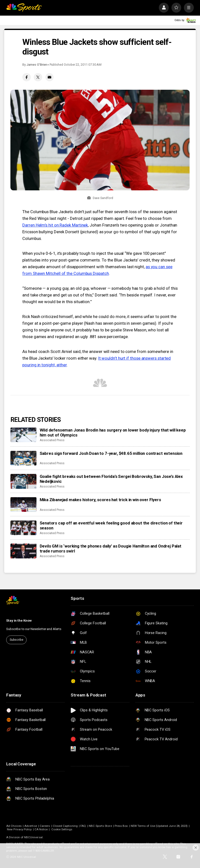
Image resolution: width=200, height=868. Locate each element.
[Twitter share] (38, 77)
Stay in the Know (19, 620)
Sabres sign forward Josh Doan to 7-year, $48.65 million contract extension (111, 453)
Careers (45, 826)
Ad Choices (14, 826)
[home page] (24, 8)
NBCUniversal (33, 837)
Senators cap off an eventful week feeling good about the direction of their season (111, 525)
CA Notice (41, 829)
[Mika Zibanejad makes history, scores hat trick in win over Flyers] (23, 505)
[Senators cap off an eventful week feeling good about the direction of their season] (23, 528)
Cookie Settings (62, 829)
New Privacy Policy (19, 829)
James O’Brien (37, 65)
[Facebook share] (27, 77)
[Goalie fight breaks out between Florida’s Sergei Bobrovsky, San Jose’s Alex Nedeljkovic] (23, 481)
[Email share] (50, 77)
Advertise (31, 826)
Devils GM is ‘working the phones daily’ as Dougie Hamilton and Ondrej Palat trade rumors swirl (111, 549)
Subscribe (17, 640)
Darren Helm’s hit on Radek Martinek (55, 225)
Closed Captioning (65, 826)
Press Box (121, 826)
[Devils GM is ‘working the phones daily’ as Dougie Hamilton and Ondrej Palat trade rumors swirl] (23, 551)
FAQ (83, 826)
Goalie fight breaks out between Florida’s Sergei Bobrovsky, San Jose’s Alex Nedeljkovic (111, 479)
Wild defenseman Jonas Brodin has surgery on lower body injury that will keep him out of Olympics (113, 433)
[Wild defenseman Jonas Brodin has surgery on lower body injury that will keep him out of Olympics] (23, 435)
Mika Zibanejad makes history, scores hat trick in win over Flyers (100, 500)
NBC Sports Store (100, 826)
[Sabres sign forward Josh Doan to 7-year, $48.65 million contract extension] (23, 458)
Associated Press (52, 440)
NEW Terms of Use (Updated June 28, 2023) (159, 826)
